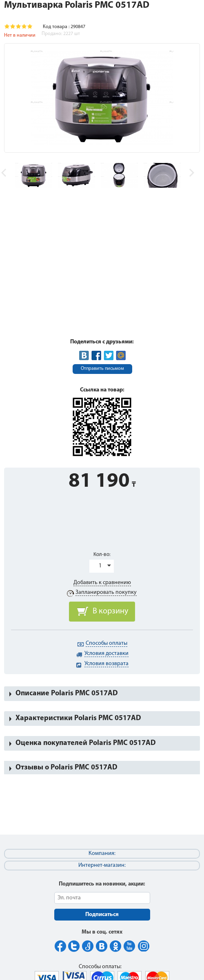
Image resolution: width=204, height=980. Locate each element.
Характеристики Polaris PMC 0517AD (78, 718)
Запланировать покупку (106, 592)
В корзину (110, 611)
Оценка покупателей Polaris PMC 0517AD (86, 743)
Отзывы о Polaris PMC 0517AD (67, 768)
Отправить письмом (102, 369)
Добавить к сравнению (102, 583)
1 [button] (100, 566)
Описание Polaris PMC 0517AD (67, 693)
